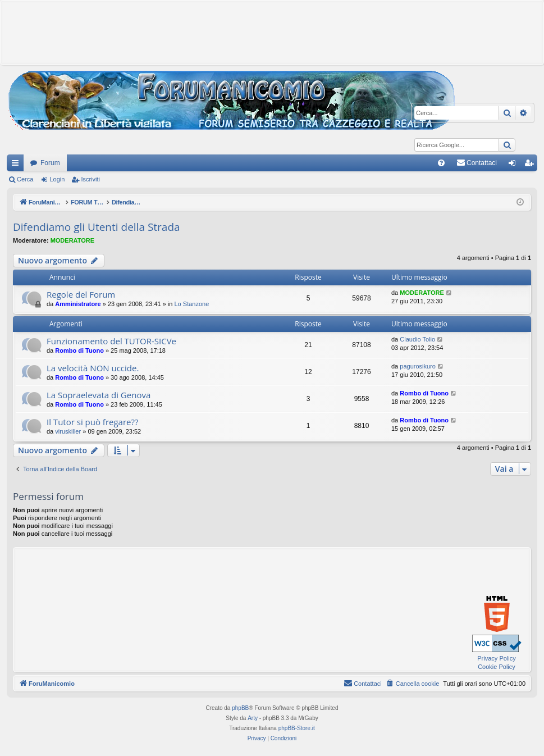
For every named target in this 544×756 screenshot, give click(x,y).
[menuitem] (441, 163)
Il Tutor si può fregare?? (92, 422)
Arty (253, 718)
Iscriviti (90, 179)
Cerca (25, 179)
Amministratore (78, 304)
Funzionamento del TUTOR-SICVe (111, 341)
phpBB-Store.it (297, 728)
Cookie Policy (497, 667)
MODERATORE (72, 240)
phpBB (240, 708)
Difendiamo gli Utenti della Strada (97, 227)
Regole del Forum (81, 294)
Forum (50, 163)
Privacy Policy (496, 658)
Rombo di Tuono (79, 350)
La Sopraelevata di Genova (99, 395)
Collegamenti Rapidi (17, 165)
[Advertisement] (272, 31)
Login (57, 179)
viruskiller (68, 431)
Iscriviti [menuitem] (531, 165)
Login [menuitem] (515, 165)
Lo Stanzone (192, 304)
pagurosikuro (418, 366)
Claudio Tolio (417, 339)
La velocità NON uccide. (93, 368)
